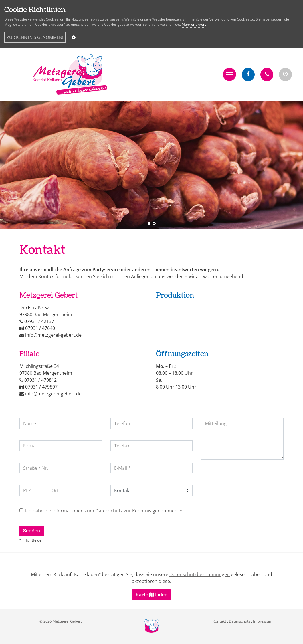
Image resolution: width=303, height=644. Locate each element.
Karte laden (152, 595)
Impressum (263, 621)
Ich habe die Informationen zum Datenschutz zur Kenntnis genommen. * (104, 511)
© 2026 (61, 621)
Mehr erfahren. (194, 24)
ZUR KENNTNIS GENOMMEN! (35, 37)
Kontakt (219, 621)
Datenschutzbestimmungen (200, 574)
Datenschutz (240, 621)
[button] (229, 74)
